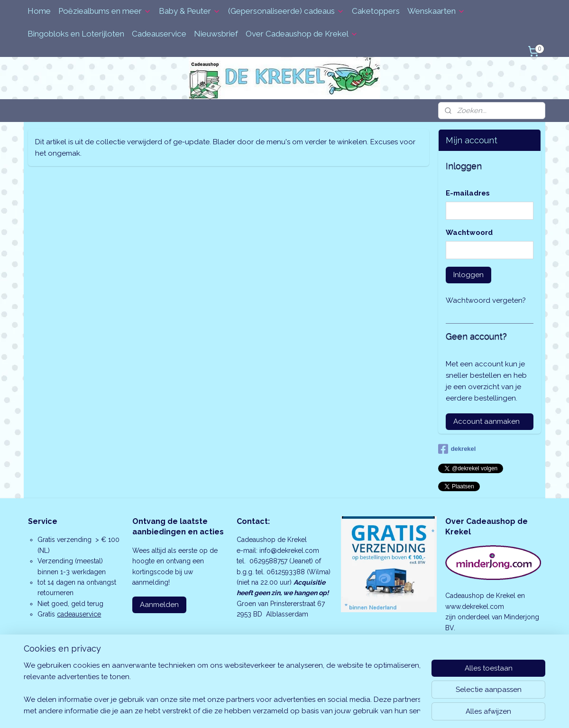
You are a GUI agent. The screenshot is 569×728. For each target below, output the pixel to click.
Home (39, 11)
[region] (222, 688)
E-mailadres (468, 193)
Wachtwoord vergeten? (486, 300)
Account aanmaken (486, 421)
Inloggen (468, 275)
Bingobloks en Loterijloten (76, 34)
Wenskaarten (436, 11)
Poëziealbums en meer (105, 11)
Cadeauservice (159, 34)
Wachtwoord (469, 233)
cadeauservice (79, 614)
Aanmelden (159, 605)
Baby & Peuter (190, 11)
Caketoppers (376, 11)
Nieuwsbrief (216, 34)
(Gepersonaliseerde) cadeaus (286, 11)
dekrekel (457, 449)
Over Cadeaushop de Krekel (302, 34)
